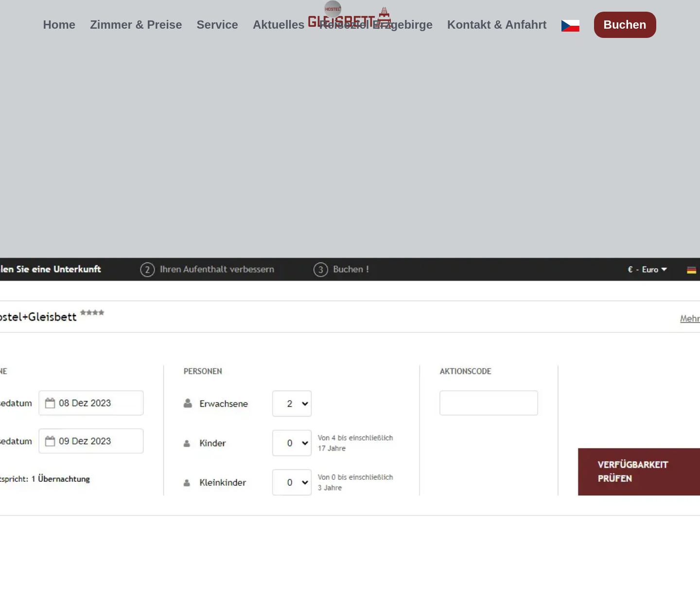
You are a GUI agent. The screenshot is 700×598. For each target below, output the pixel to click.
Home (59, 25)
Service (218, 25)
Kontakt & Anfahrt (497, 25)
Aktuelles (279, 25)
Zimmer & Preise (136, 25)
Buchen (625, 25)
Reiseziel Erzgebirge (376, 25)
